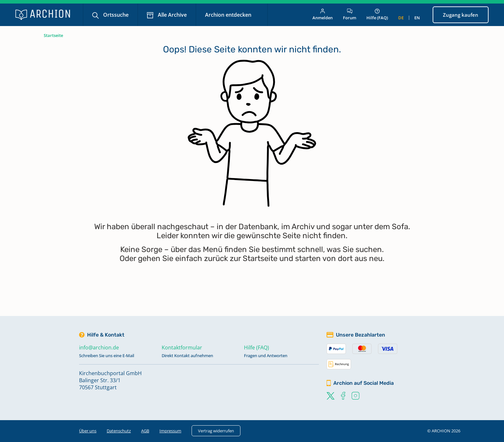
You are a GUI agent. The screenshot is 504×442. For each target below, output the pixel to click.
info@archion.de (99, 347)
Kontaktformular (182, 347)
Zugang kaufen (461, 15)
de (401, 18)
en (417, 18)
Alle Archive (172, 15)
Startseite (53, 35)
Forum (350, 15)
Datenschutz (119, 431)
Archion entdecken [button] (229, 15)
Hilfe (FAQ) (377, 15)
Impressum (170, 431)
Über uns (88, 431)
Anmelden (323, 15)
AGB (145, 431)
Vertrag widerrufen (216, 431)
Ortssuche (115, 15)
